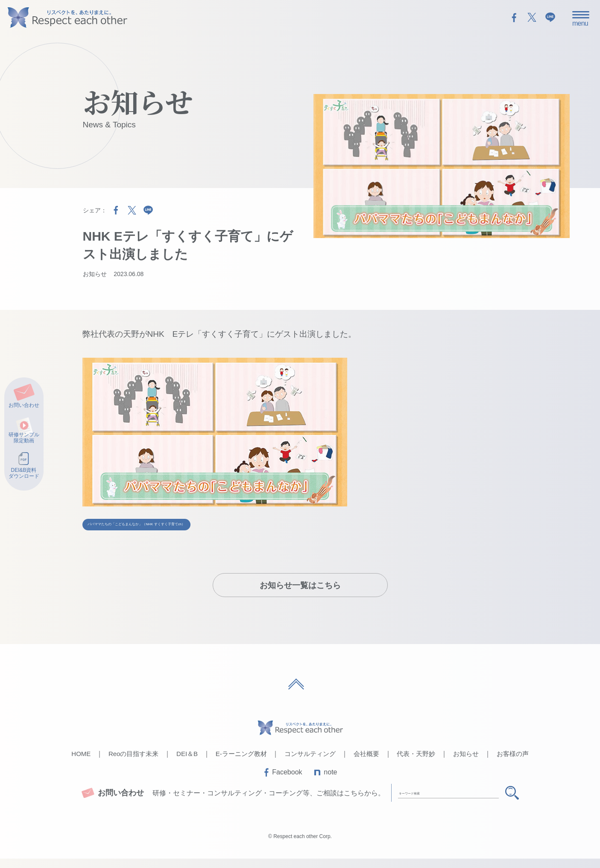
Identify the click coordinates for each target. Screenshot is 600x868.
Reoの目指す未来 (134, 763)
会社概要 (366, 763)
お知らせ (95, 274)
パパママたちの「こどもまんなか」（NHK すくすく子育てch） (209, 527)
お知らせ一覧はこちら (300, 595)
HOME (81, 763)
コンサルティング (310, 763)
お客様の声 (513, 763)
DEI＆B (187, 763)
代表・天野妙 (416, 763)
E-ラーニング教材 (241, 763)
